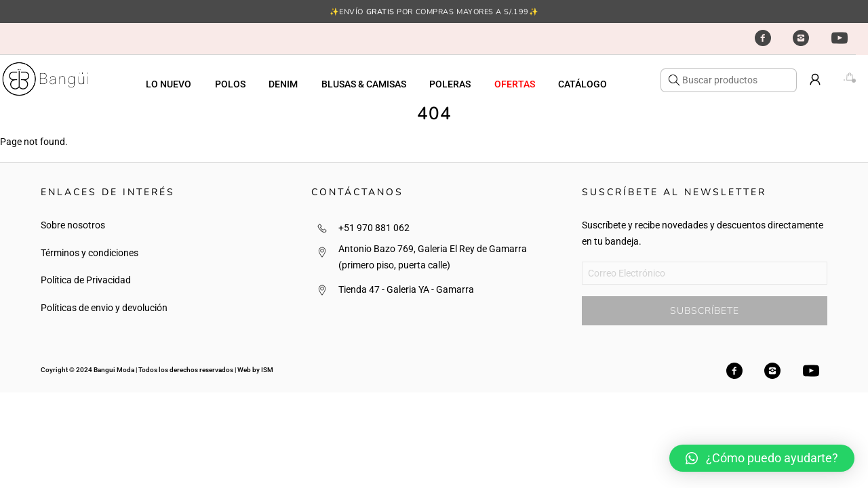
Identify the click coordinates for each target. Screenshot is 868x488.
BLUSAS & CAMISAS (364, 84)
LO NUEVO (169, 84)
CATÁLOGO (583, 84)
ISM (267, 370)
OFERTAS (515, 84)
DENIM (283, 84)
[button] (762, 458)
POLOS (230, 84)
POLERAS (450, 84)
